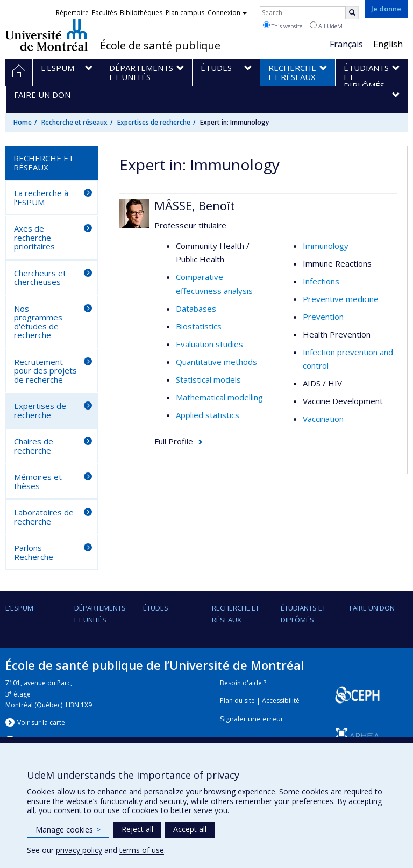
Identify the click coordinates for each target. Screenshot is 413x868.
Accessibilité (281, 701)
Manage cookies (68, 830)
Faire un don (372, 608)
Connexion (227, 13)
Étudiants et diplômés (303, 614)
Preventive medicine (341, 299)
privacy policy (79, 850)
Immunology (326, 246)
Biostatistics (199, 326)
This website (283, 26)
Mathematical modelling (219, 397)
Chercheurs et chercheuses (40, 278)
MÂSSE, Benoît (195, 205)
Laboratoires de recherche (44, 517)
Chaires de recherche (34, 446)
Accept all (190, 829)
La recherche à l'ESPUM (41, 198)
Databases (196, 309)
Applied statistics (208, 415)
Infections (321, 281)
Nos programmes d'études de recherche (38, 322)
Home (23, 122)
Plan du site (237, 701)
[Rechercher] (352, 13)
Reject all (137, 829)
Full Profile (174, 441)
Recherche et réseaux (74, 122)
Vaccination (323, 419)
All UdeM (326, 26)
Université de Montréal (47, 35)
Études (156, 608)
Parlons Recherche (34, 552)
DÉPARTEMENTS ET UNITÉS (100, 614)
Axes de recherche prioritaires (34, 237)
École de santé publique (160, 46)
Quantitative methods (216, 362)
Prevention (323, 317)
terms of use (142, 850)
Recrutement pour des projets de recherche (45, 371)
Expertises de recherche (154, 122)
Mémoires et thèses (38, 481)
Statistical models (208, 379)
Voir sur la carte (41, 723)
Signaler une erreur (252, 719)
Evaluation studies (209, 344)
